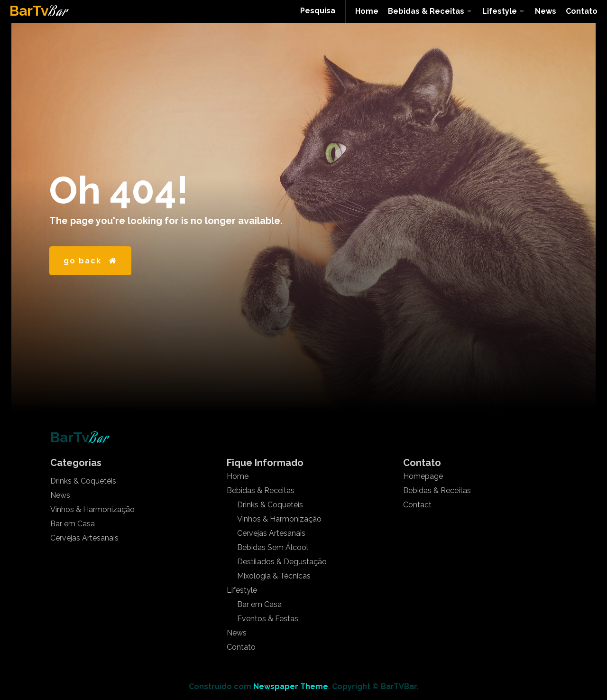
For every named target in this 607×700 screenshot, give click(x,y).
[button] (318, 11)
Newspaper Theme (291, 686)
